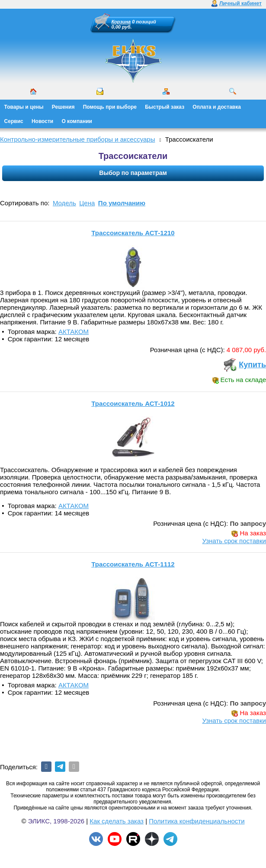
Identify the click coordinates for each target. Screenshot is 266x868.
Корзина (121, 22)
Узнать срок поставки (234, 541)
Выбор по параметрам (133, 173)
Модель (64, 203)
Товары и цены (24, 107)
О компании (77, 121)
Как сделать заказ (117, 821)
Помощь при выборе (110, 107)
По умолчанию (122, 203)
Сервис (14, 121)
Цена (87, 203)
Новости (42, 121)
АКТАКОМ (74, 332)
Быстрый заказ (165, 107)
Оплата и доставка (217, 107)
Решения (63, 107)
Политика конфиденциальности (197, 821)
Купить (252, 365)
